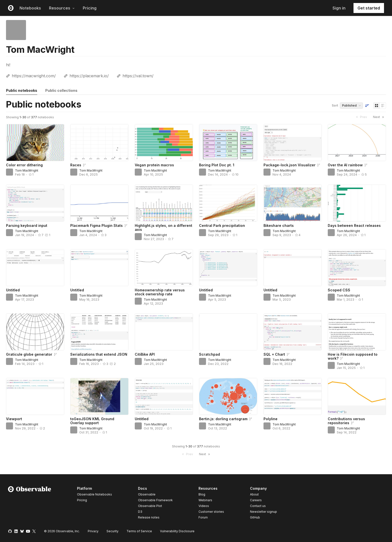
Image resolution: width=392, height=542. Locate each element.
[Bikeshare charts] (293, 203)
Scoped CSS (339, 290)
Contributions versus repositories (346, 421)
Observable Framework (155, 500)
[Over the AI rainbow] (357, 143)
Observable (147, 494)
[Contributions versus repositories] (357, 396)
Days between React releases (354, 225)
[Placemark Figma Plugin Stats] (99, 203)
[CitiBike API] (164, 332)
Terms (139, 531)
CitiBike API (145, 354)
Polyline (270, 419)
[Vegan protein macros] (164, 143)
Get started (369, 8)
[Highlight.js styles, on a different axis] (164, 203)
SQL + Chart (274, 354)
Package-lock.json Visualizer (289, 165)
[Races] (99, 143)
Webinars (205, 500)
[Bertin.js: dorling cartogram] (228, 396)
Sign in (339, 8)
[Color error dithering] (35, 143)
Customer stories (211, 512)
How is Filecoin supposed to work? (353, 356)
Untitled (13, 290)
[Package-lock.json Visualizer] (293, 143)
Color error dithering (24, 165)
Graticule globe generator (29, 354)
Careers (256, 500)
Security (112, 531)
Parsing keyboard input (27, 225)
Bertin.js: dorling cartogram (223, 419)
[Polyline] (293, 396)
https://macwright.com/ (34, 76)
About (254, 494)
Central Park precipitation (222, 225)
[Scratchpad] (228, 332)
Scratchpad (209, 354)
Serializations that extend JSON (99, 354)
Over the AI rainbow (345, 165)
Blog (202, 494)
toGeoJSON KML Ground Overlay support (92, 421)
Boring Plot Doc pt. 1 (217, 165)
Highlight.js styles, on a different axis (163, 227)
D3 (140, 512)
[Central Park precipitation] (228, 203)
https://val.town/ (138, 76)
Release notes (149, 517)
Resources (62, 8)
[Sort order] (367, 106)
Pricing (90, 8)
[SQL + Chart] (293, 332)
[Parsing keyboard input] (35, 203)
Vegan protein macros (154, 165)
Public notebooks (22, 90)
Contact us (258, 506)
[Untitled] (35, 268)
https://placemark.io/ (89, 76)
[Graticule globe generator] (35, 332)
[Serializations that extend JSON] (99, 332)
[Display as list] (383, 106)
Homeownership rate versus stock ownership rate (160, 292)
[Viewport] (35, 396)
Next (379, 117)
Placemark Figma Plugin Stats (96, 225)
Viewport (14, 419)
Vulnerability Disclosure (177, 531)
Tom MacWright (27, 170)
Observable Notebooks (94, 494)
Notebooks (30, 8)
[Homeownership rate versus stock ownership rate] (164, 268)
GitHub (255, 517)
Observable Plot (150, 506)
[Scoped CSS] (357, 268)
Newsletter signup (263, 512)
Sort (335, 105)
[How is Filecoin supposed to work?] (357, 332)
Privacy (93, 531)
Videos (204, 506)
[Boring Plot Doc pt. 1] (228, 143)
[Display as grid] (376, 106)
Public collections (61, 90)
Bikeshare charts (279, 225)
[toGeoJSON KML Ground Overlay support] (99, 396)
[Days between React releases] (357, 203)
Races (76, 165)
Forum (203, 517)
